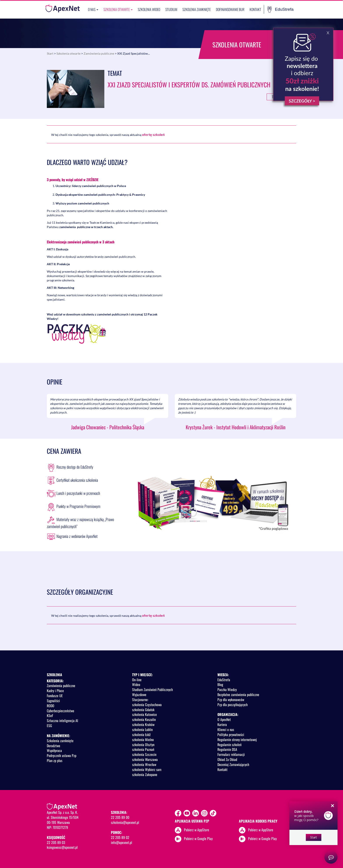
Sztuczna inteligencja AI (62, 721)
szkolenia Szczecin (144, 754)
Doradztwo (53, 746)
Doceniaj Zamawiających (233, 764)
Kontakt (255, 9)
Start (50, 53)
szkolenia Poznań (143, 749)
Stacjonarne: (140, 700)
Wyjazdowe (139, 695)
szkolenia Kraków (143, 724)
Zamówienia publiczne (99, 53)
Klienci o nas (226, 729)
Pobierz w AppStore (197, 830)
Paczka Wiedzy (227, 690)
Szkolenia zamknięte (197, 9)
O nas (93, 9)
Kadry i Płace (55, 691)
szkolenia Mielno (143, 740)
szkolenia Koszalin (144, 719)
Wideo (136, 684)
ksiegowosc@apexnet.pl (62, 847)
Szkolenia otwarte (118, 9)
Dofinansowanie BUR (230, 9)
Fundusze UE (55, 696)
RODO (51, 706)
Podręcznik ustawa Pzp (62, 755)
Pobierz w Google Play (198, 839)
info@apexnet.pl (122, 842)
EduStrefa (280, 9)
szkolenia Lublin (142, 729)
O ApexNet (224, 719)
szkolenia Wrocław (144, 764)
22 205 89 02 (120, 837)
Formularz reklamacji (231, 754)
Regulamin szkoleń (229, 745)
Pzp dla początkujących (233, 705)
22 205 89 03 (56, 842)
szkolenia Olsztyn (143, 745)
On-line (137, 680)
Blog (220, 684)
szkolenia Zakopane (145, 774)
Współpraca (54, 750)
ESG (49, 726)
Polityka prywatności (231, 735)
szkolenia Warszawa (145, 759)
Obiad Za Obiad (227, 759)
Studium (171, 9)
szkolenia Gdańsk (143, 710)
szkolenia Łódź (141, 735)
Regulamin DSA (227, 749)
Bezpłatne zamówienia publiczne (238, 695)
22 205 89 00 (120, 817)
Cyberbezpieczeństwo (60, 711)
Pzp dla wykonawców (231, 700)
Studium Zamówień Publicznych (152, 690)
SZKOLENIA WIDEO (149, 9)
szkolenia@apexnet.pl (125, 822)
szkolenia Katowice (144, 714)
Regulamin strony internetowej (237, 740)
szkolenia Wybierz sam (147, 769)
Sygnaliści (53, 701)
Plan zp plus (55, 761)
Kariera (222, 724)
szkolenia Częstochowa (147, 705)
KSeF (50, 716)
